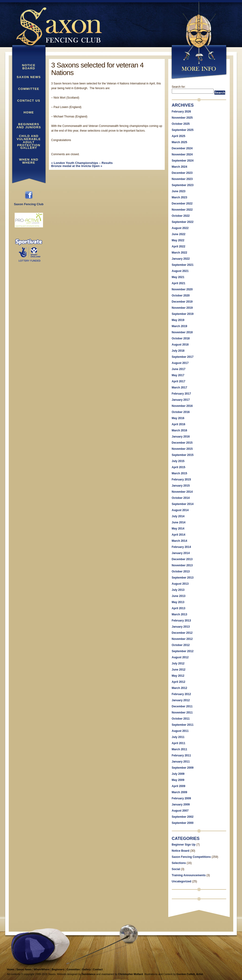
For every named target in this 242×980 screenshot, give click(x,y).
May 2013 (178, 602)
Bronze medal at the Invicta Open (77, 166)
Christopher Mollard (131, 974)
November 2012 (182, 639)
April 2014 (179, 535)
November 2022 (182, 210)
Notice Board (29, 67)
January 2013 (181, 627)
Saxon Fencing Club (29, 203)
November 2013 (182, 565)
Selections (179, 863)
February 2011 (181, 755)
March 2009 (179, 792)
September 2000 (183, 823)
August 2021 (180, 271)
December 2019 (182, 302)
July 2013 (178, 590)
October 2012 (181, 645)
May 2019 (178, 320)
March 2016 (179, 430)
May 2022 (178, 240)
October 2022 (181, 216)
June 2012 (179, 670)
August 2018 (180, 345)
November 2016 (182, 406)
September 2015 (183, 455)
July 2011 (178, 737)
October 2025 (181, 124)
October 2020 (181, 296)
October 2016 (181, 412)
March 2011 (179, 749)
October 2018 (181, 338)
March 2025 (179, 142)
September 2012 (183, 651)
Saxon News (29, 77)
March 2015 (179, 473)
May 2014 (178, 529)
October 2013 (181, 571)
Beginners (58, 969)
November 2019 (182, 308)
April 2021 (179, 283)
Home (29, 113)
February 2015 (181, 480)
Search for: (179, 87)
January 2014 (181, 553)
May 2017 (178, 375)
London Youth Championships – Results (82, 163)
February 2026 (181, 112)
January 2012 (181, 700)
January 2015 (181, 486)
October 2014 (181, 498)
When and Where (29, 161)
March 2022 (179, 253)
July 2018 (178, 351)
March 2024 (179, 167)
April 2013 (179, 608)
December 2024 (182, 148)
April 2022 (179, 246)
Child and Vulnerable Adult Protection (29, 138)
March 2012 (179, 688)
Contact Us (29, 101)
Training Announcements (189, 875)
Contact (98, 969)
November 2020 (182, 289)
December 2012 (182, 633)
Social (176, 869)
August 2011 (180, 731)
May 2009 (178, 780)
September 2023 (183, 185)
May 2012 (178, 676)
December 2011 (182, 706)
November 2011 (182, 713)
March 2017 (179, 388)
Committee (29, 89)
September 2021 (183, 265)
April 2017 (179, 381)
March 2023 (179, 197)
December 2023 (182, 173)
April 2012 (179, 682)
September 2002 (183, 817)
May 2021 (178, 277)
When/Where (42, 969)
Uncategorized (182, 881)
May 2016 (178, 418)
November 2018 (182, 332)
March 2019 (179, 326)
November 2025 (182, 118)
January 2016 (181, 437)
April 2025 (179, 136)
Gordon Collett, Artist (190, 974)
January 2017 (181, 400)
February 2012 (181, 694)
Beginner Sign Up (184, 845)
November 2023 (182, 179)
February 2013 (181, 621)
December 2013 (182, 559)
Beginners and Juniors (29, 126)
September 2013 (183, 578)
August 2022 (180, 228)
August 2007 (180, 811)
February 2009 (181, 798)
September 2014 (183, 504)
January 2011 (181, 762)
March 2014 (179, 541)
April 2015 (179, 467)
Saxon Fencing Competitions (191, 857)
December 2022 (182, 204)
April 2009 (179, 786)
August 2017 (180, 363)
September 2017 (183, 357)
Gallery (29, 148)
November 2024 (182, 154)
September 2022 (183, 222)
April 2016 (179, 424)
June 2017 (179, 369)
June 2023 (179, 191)
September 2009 (183, 768)
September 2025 (183, 130)
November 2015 (182, 449)
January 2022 (181, 259)
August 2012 (180, 657)
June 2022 (179, 234)
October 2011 (181, 719)
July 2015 (178, 461)
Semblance (89, 974)
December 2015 (182, 443)
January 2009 (181, 805)
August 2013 (180, 584)
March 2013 (179, 614)
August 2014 (180, 510)
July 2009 (178, 774)
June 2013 (179, 596)
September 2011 (183, 725)
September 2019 (183, 314)
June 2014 (179, 522)
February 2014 (181, 547)
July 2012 (178, 663)
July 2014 (178, 516)
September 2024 (183, 161)
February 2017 (181, 394)
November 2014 (182, 492)
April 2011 (179, 743)
